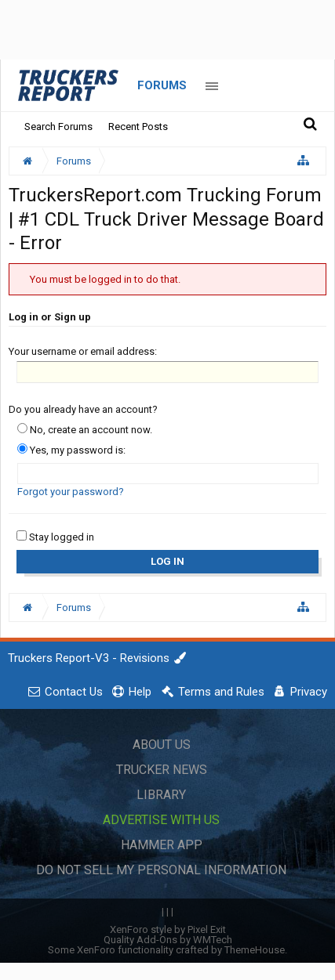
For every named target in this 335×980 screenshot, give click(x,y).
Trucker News (162, 770)
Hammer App (162, 845)
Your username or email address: (83, 351)
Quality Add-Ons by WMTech (168, 940)
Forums (162, 85)
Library (161, 795)
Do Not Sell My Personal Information (161, 870)
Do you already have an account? (83, 409)
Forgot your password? (71, 492)
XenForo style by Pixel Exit (168, 929)
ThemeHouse (255, 950)
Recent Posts (138, 127)
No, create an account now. (85, 430)
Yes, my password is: (71, 450)
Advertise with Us (161, 820)
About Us (162, 745)
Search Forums (58, 127)
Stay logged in (55, 537)
